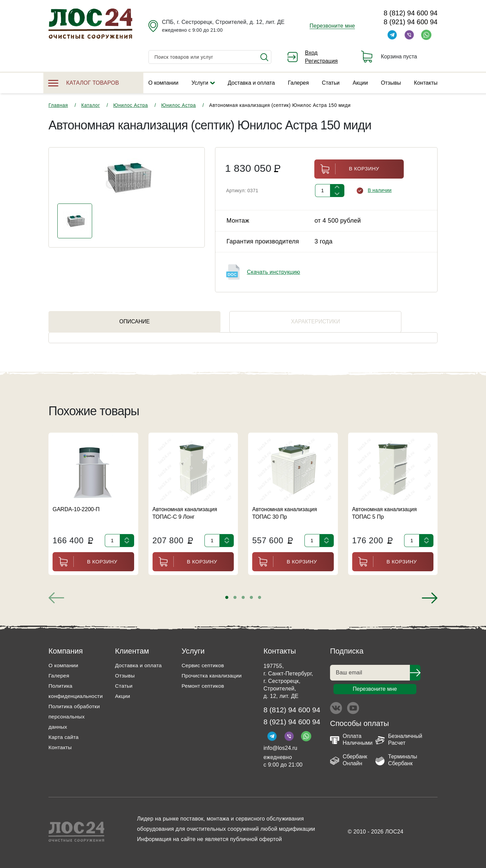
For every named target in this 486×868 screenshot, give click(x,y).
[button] (227, 597)
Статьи (331, 83)
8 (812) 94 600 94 (411, 13)
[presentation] (56, 598)
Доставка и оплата (251, 83)
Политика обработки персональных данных (75, 717)
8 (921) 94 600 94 (411, 22)
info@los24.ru (280, 749)
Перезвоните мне (332, 26)
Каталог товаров (84, 83)
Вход (311, 53)
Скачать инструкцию (274, 272)
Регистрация (321, 61)
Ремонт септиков (204, 686)
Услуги (200, 83)
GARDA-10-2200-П (76, 509)
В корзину (347, 169)
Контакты (426, 83)
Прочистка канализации (213, 676)
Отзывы (391, 83)
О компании (163, 83)
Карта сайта (64, 737)
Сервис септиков (204, 665)
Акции (360, 83)
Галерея (298, 83)
